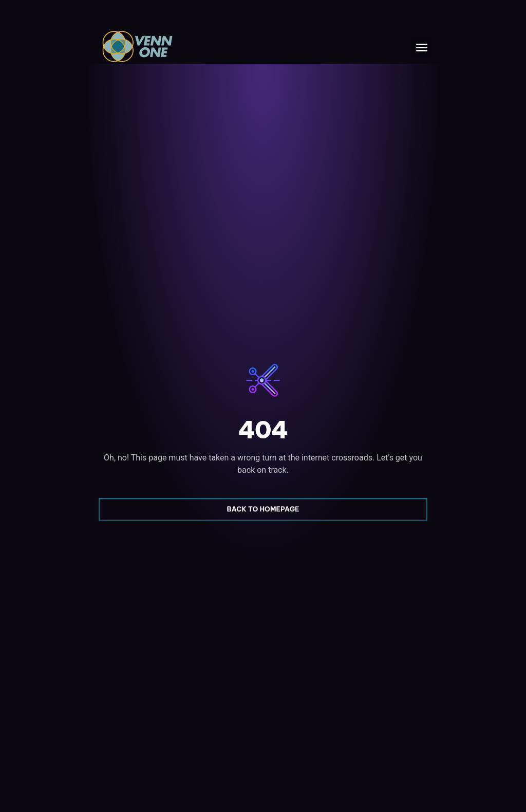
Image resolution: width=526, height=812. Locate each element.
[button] (422, 47)
